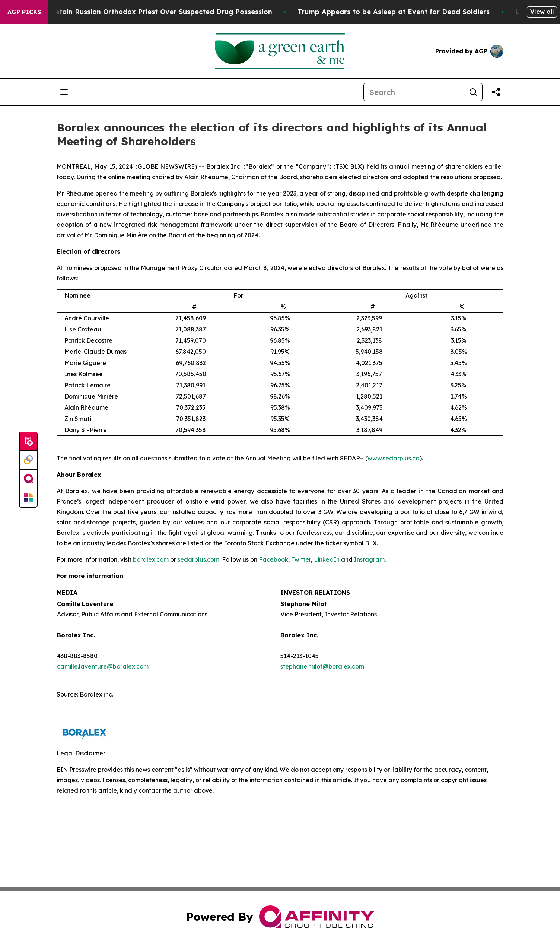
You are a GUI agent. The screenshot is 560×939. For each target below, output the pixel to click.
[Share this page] (496, 92)
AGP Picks (24, 12)
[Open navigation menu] (64, 92)
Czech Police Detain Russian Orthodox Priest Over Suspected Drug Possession (149, 12)
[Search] (414, 92)
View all (542, 12)
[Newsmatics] (28, 498)
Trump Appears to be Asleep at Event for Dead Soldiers (404, 12)
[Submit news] (28, 442)
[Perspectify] (28, 460)
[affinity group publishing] (28, 479)
